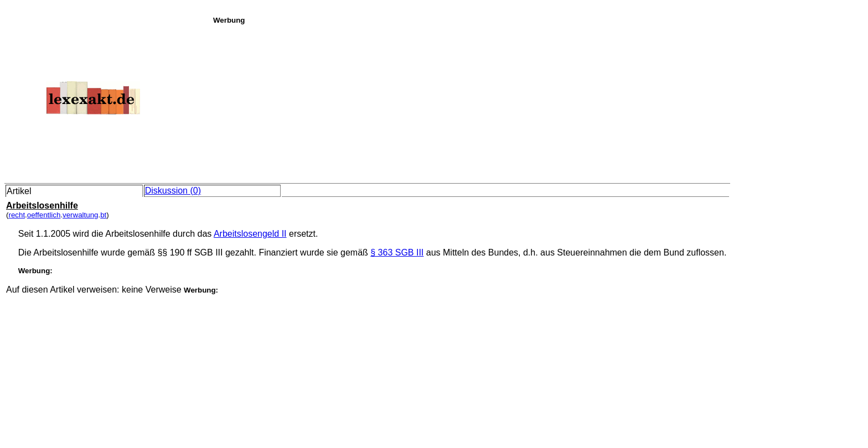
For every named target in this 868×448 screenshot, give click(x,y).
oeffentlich (44, 215)
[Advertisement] (538, 102)
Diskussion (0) (173, 191)
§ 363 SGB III (397, 252)
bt (103, 215)
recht (17, 215)
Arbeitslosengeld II (250, 234)
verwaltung (80, 215)
